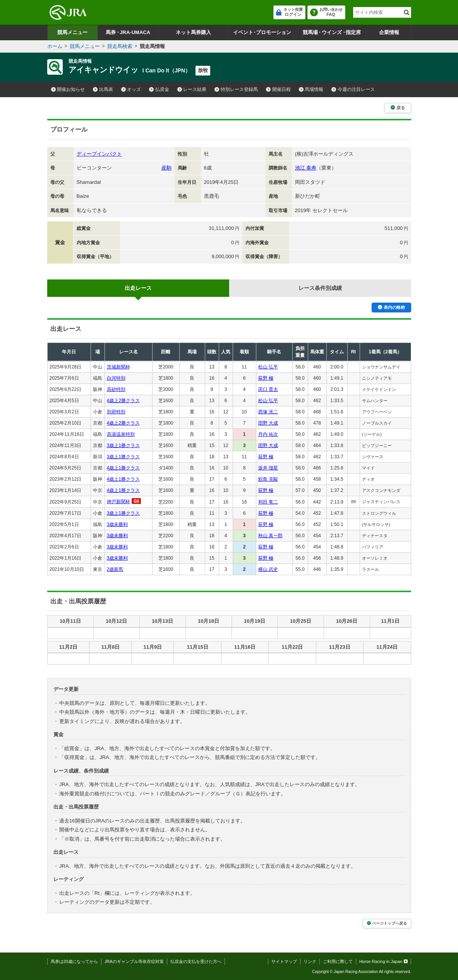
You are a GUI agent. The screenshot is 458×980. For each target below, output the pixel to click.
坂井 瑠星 (268, 468)
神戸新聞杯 (118, 502)
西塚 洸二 (268, 412)
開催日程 (278, 89)
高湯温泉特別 (121, 434)
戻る (398, 108)
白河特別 (116, 378)
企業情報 (389, 32)
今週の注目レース (353, 89)
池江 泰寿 (306, 168)
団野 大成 (268, 423)
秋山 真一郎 (270, 536)
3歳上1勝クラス (123, 445)
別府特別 (116, 412)
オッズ (131, 89)
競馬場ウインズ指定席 (332, 32)
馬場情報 (311, 89)
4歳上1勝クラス (123, 468)
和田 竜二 (268, 502)
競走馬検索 (120, 46)
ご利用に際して (338, 961)
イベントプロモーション (262, 32)
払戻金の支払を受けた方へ (196, 961)
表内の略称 (391, 307)
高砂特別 (116, 389)
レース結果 (192, 89)
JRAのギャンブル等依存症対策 (134, 961)
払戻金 (159, 89)
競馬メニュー (72, 32)
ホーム (55, 46)
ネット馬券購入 (193, 32)
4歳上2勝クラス (123, 401)
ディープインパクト (99, 154)
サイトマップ (284, 961)
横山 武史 (268, 569)
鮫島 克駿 (268, 479)
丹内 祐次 (268, 434)
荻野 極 (266, 378)
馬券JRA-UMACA (128, 32)
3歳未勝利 (118, 524)
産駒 (166, 168)
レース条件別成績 (320, 288)
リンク (310, 961)
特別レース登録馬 (236, 89)
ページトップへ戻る (387, 923)
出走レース (138, 288)
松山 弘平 (268, 367)
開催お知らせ (68, 89)
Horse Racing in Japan (383, 961)
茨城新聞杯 (118, 367)
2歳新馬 (115, 569)
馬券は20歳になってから (74, 961)
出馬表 (103, 89)
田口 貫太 (268, 389)
